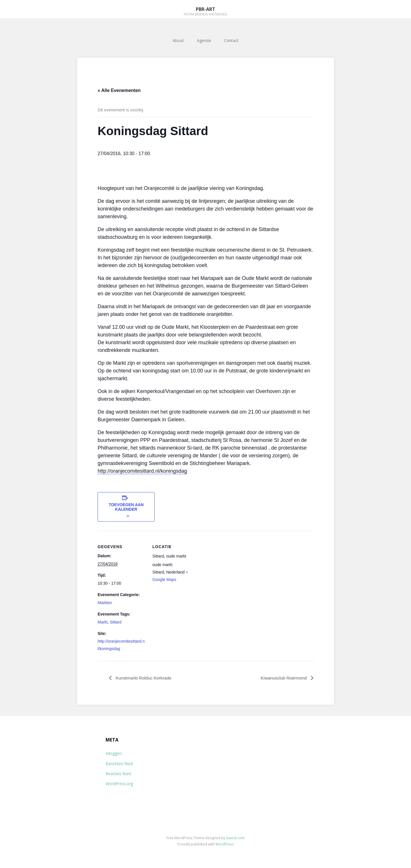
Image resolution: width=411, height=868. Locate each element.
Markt (103, 622)
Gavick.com (235, 838)
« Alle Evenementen (119, 90)
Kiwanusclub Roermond (283, 678)
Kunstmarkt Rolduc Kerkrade (144, 678)
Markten (105, 603)
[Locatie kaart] (237, 570)
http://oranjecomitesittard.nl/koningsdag (142, 471)
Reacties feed (118, 774)
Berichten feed (119, 764)
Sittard (116, 622)
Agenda (204, 40)
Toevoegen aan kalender (126, 507)
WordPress (224, 844)
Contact (231, 40)
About (178, 40)
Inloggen (114, 754)
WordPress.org (119, 784)
